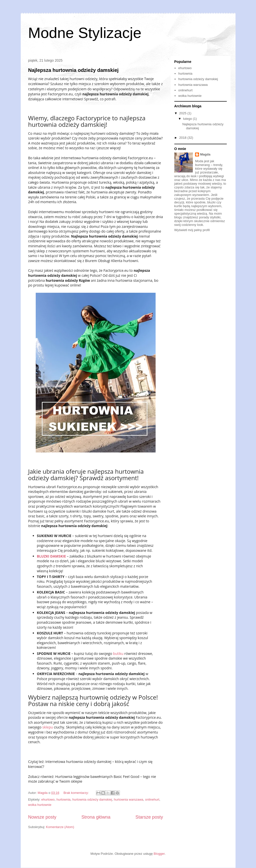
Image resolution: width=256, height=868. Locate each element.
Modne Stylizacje (85, 33)
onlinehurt (152, 799)
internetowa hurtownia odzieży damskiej (94, 158)
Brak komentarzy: (77, 793)
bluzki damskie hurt (98, 511)
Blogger (159, 854)
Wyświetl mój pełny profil (192, 230)
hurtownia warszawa (129, 799)
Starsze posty (149, 817)
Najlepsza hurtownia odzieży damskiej (73, 70)
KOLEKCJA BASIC (51, 592)
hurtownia (63, 799)
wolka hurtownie (40, 805)
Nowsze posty (42, 817)
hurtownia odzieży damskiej (92, 799)
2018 (183, 138)
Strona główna (96, 817)
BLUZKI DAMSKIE (51, 556)
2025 (183, 113)
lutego (188, 119)
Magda (205, 154)
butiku (118, 653)
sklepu (48, 727)
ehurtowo (48, 799)
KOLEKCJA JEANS (51, 613)
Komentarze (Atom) (60, 827)
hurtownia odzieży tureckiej (89, 633)
